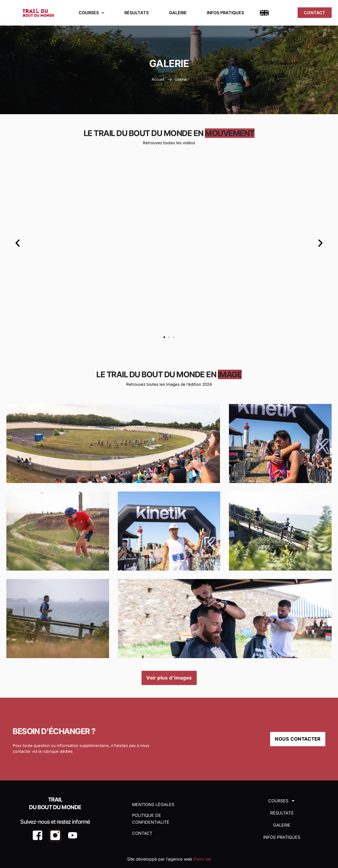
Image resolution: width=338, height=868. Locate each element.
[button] (18, 243)
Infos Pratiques (225, 13)
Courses (91, 13)
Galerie (178, 13)
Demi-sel (202, 859)
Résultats (137, 13)
